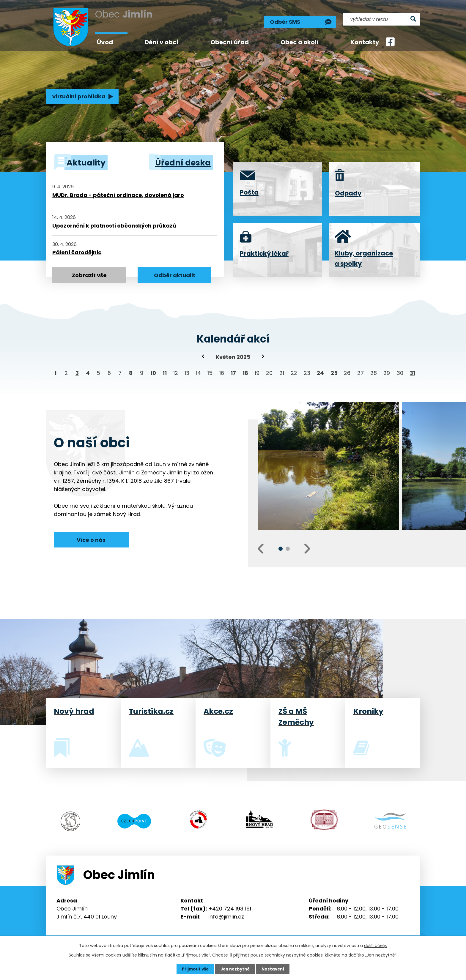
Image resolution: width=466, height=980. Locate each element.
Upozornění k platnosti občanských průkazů (114, 223)
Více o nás (91, 538)
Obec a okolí (300, 42)
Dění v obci (162, 42)
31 (413, 371)
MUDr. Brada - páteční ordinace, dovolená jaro (118, 193)
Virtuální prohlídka (78, 97)
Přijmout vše (194, 969)
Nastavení (275, 969)
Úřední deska (179, 162)
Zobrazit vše (89, 273)
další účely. (376, 945)
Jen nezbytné (235, 969)
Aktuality (88, 162)
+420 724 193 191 (230, 904)
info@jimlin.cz (226, 912)
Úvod (105, 42)
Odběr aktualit (175, 273)
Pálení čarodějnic (77, 250)
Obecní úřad (230, 42)
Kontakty (365, 42)
